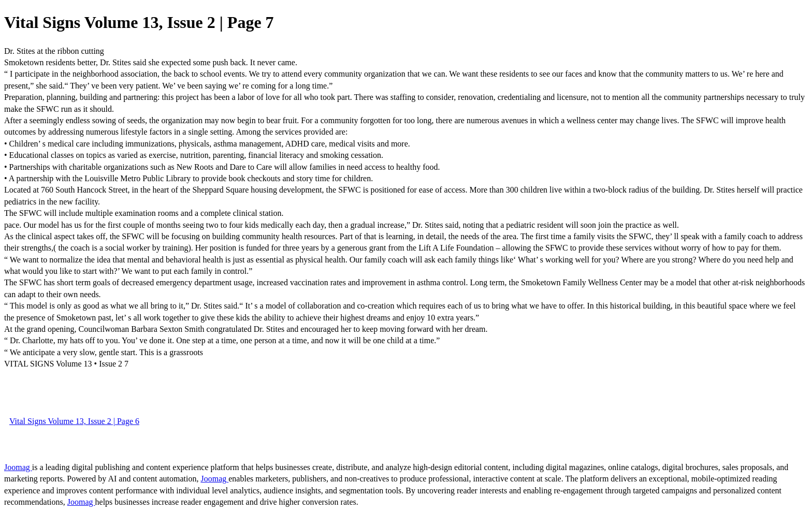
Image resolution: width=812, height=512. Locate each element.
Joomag (18, 467)
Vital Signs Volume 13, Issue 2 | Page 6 (74, 421)
